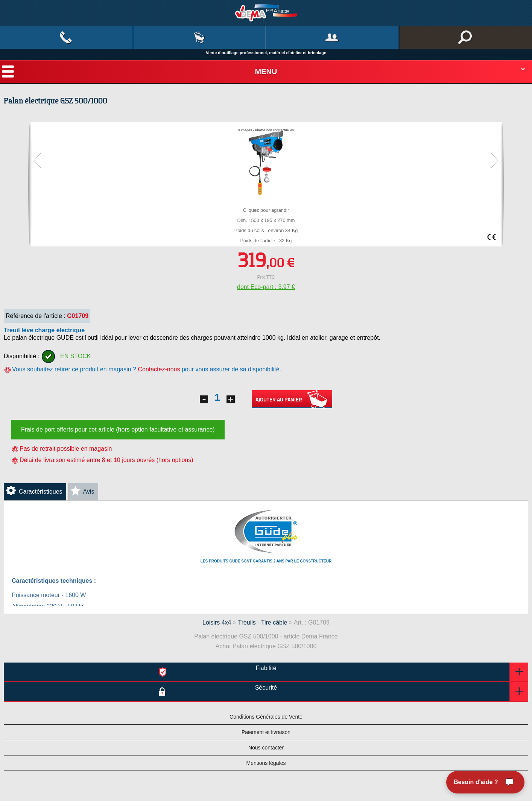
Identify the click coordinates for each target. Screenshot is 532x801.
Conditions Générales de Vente (266, 717)
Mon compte (332, 38)
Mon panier (200, 38)
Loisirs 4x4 (217, 622)
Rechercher (466, 38)
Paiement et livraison (266, 732)
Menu (266, 71)
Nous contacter (266, 748)
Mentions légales (266, 763)
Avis (89, 492)
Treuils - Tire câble (263, 622)
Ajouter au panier (292, 399)
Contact (66, 38)
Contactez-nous (159, 369)
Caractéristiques (41, 492)
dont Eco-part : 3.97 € (266, 287)
